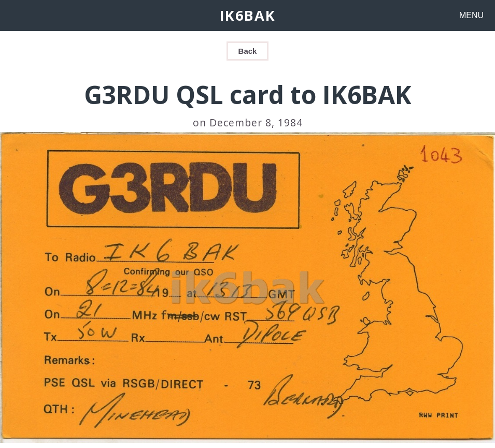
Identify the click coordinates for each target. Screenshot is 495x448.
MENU (471, 15)
